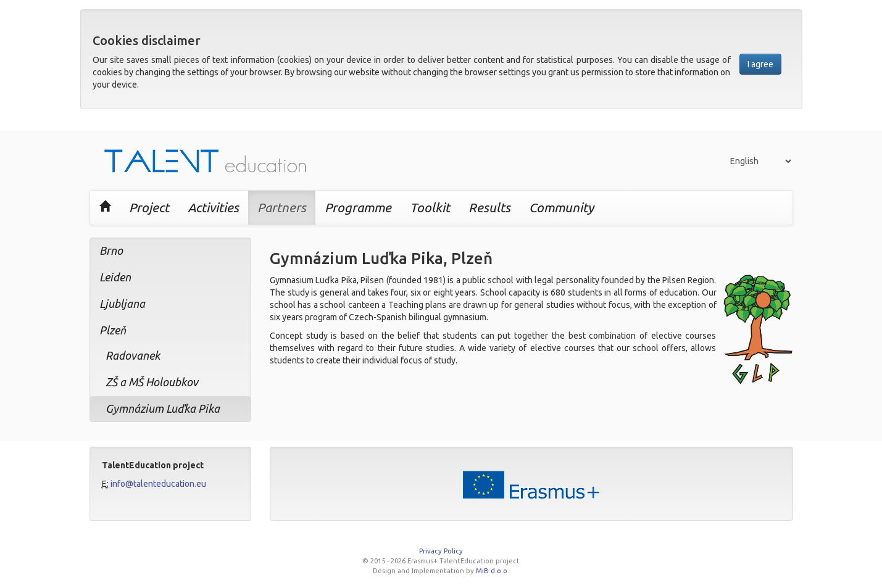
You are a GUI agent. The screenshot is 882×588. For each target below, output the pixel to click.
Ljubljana (122, 304)
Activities (213, 207)
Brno (111, 251)
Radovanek (133, 355)
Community (561, 207)
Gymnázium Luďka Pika (163, 408)
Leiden (115, 277)
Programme (358, 207)
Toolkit (430, 207)
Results (489, 207)
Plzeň (113, 330)
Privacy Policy (441, 551)
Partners (282, 207)
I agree (760, 64)
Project (149, 207)
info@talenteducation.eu (158, 484)
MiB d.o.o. (493, 571)
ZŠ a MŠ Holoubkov (152, 382)
